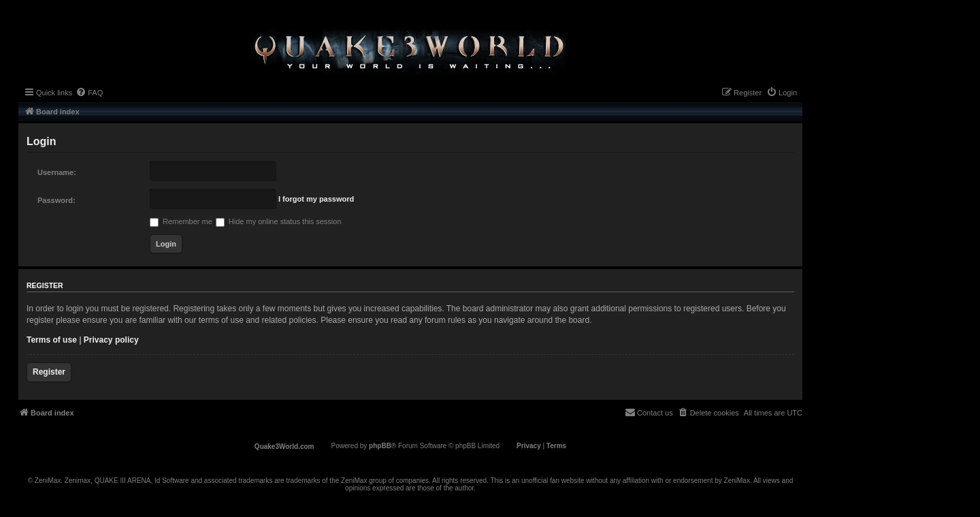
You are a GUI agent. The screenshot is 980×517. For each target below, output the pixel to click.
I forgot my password (316, 199)
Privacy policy (111, 340)
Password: (56, 200)
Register (49, 372)
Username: (57, 172)
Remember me (181, 221)
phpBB (380, 446)
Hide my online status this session (279, 221)
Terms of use (52, 340)
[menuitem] (89, 93)
